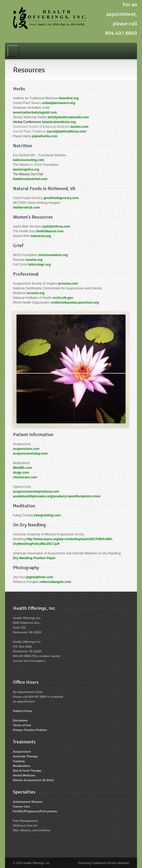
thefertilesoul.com (50, 231)
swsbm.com (79, 127)
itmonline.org (69, 98)
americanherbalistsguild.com (35, 112)
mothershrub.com (26, 207)
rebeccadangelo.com (55, 582)
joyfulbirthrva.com (56, 227)
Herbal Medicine (24, 775)
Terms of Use (22, 725)
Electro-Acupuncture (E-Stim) (33, 780)
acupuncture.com (26, 449)
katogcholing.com (47, 515)
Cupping (19, 761)
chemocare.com (25, 477)
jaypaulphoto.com (40, 577)
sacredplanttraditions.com (66, 131)
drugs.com (21, 473)
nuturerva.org (40, 236)
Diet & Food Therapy (27, 771)
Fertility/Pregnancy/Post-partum (35, 811)
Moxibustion (22, 766)
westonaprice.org (26, 169)
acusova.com (68, 284)
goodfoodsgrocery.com (61, 198)
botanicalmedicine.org (59, 122)
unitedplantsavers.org (58, 103)
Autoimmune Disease (28, 802)
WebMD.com (22, 468)
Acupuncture (22, 752)
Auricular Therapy (25, 756)
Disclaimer (20, 720)
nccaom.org (35, 293)
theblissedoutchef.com (30, 179)
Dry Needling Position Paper (34, 558)
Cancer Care (22, 806)
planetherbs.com (45, 136)
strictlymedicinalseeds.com (68, 117)
